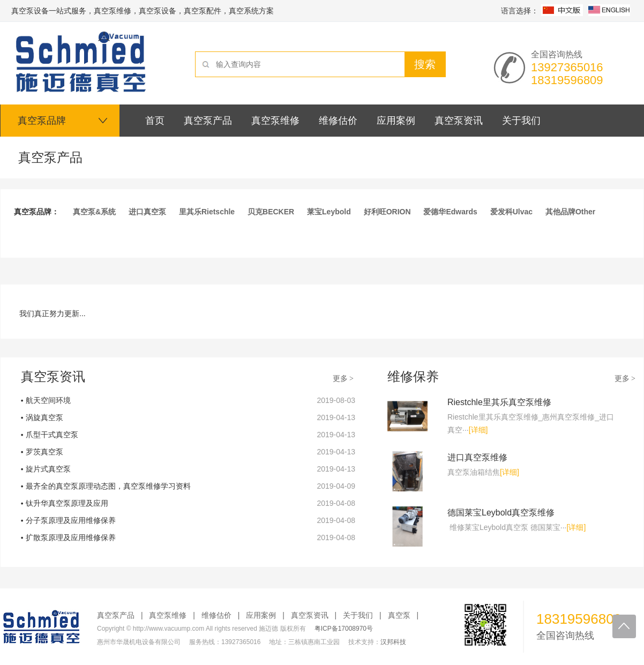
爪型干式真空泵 (52, 435)
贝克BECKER (271, 212)
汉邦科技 (393, 642)
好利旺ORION (387, 212)
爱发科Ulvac (511, 212)
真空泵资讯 (310, 615)
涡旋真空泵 (44, 417)
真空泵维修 (168, 615)
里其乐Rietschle (207, 212)
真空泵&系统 (94, 212)
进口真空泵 (147, 212)
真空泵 (399, 615)
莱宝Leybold (329, 212)
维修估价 (216, 615)
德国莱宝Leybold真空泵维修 (501, 513)
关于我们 (358, 615)
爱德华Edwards (450, 212)
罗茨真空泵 (44, 452)
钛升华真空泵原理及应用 (67, 503)
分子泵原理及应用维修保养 (71, 520)
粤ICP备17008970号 (344, 629)
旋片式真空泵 (48, 469)
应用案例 (261, 615)
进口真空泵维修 (477, 457)
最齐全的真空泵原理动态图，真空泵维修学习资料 (108, 486)
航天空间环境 (48, 400)
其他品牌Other (570, 212)
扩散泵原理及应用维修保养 (71, 537)
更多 (344, 378)
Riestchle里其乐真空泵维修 (499, 402)
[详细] (478, 430)
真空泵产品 (116, 615)
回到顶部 (624, 626)
